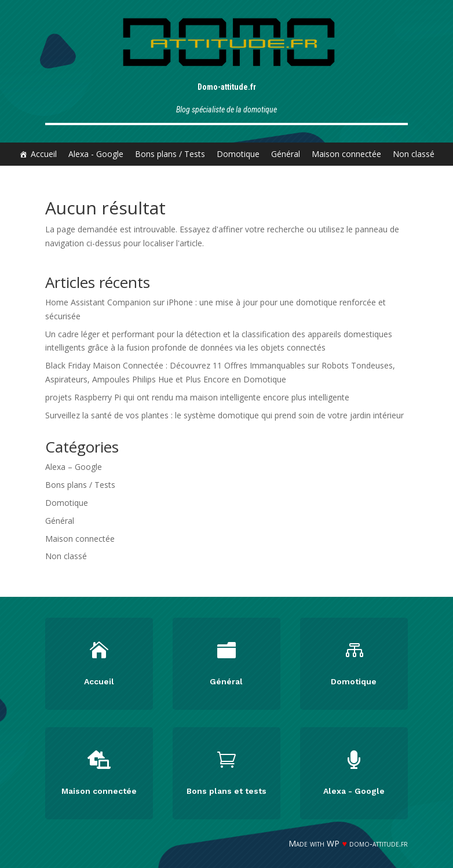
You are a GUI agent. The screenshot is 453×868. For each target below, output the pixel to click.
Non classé (414, 154)
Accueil (44, 154)
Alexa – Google (74, 467)
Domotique (238, 154)
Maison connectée (346, 154)
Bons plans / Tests (170, 154)
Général (286, 154)
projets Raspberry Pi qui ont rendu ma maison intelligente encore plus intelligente (197, 397)
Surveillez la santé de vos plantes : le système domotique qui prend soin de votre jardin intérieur (224, 415)
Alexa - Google (96, 154)
